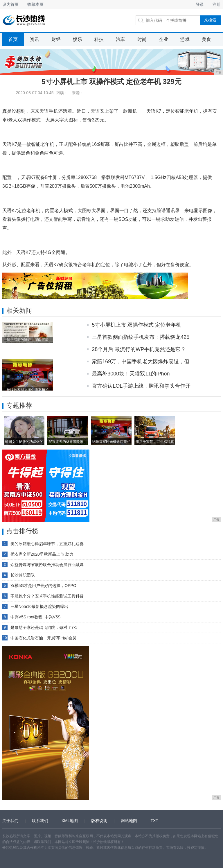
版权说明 (99, 821)
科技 (99, 39)
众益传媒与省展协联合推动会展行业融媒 (47, 565)
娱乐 (78, 39)
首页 (13, 39)
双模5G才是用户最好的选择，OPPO (43, 586)
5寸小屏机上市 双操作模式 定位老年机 (136, 325)
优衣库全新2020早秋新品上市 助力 (42, 554)
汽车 (121, 39)
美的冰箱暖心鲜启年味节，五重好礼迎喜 (47, 544)
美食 (206, 39)
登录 (200, 4)
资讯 (35, 39)
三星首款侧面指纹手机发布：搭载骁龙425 (141, 337)
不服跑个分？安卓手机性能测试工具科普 (47, 596)
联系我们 (40, 821)
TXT (154, 821)
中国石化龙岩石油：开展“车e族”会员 (43, 638)
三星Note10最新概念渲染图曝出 (39, 606)
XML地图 (70, 821)
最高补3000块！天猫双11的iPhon (131, 374)
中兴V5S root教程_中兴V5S (36, 617)
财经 (56, 39)
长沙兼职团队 (23, 575)
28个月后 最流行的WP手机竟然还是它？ (139, 349)
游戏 (185, 39)
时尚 (142, 39)
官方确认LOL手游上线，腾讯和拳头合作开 (141, 386)
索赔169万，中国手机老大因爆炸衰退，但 (141, 361)
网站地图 (129, 821)
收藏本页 (35, 4)
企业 (163, 39)
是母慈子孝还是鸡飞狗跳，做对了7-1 (44, 627)
